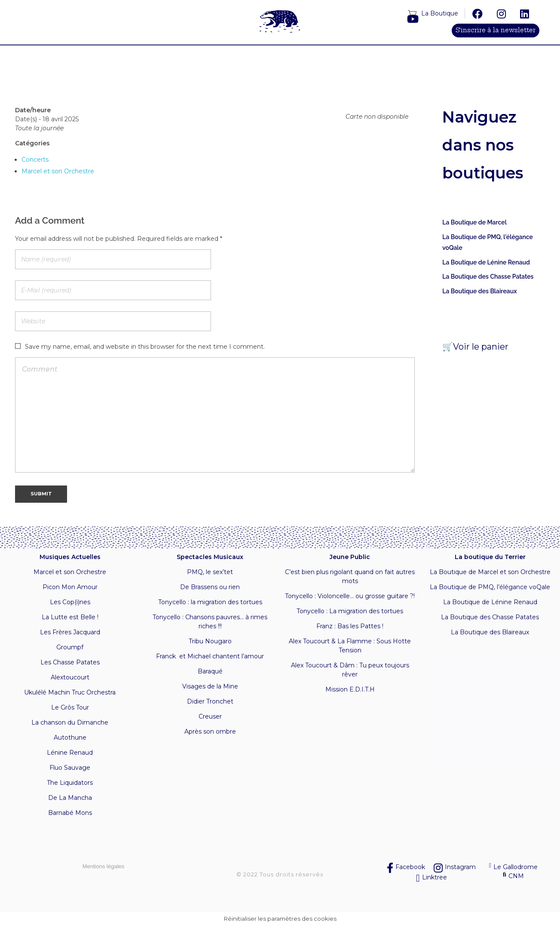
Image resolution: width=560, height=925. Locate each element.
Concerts (35, 160)
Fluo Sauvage (70, 768)
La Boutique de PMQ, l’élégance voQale (490, 587)
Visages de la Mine (210, 687)
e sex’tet (220, 572)
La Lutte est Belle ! (70, 618)
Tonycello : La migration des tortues (350, 612)
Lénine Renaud (70, 753)
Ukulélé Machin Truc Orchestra (70, 693)
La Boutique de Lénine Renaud (486, 263)
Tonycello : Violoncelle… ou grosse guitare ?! (350, 596)
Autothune (70, 738)
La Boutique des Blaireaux (479, 292)
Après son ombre (210, 732)
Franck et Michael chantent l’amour (210, 657)
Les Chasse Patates (70, 663)
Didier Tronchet (210, 702)
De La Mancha (70, 798)
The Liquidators (70, 783)
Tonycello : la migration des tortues (210, 602)
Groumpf (70, 648)
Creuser (210, 717)
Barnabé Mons (70, 813)
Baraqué (210, 672)
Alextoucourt (70, 678)
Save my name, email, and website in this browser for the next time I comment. (145, 347)
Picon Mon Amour (70, 587)
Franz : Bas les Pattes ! (350, 627)
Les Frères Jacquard (70, 633)
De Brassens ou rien (210, 587)
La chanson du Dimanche (70, 723)
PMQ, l (197, 572)
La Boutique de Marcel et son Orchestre (490, 572)
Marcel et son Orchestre (58, 172)
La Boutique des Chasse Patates (488, 277)
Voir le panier (481, 347)
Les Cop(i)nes (70, 602)
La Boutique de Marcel (474, 223)
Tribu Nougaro (210, 642)
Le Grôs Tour (70, 708)
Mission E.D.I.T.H (350, 690)
